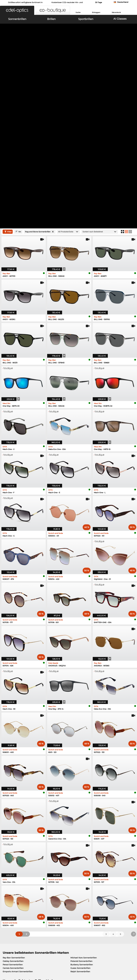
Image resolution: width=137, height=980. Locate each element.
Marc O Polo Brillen (12, 823)
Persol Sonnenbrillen (13, 795)
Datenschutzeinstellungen (15, 906)
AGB (4, 963)
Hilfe (93, 894)
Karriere (5, 902)
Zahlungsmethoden (56, 899)
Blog (93, 906)
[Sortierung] (100, 62)
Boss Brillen (75, 827)
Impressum (26, 963)
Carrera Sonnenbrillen (13, 799)
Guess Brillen (76, 816)
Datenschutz (13, 963)
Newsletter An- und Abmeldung (106, 902)
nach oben (129, 963)
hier (88, 863)
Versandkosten (53, 902)
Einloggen (96, 12)
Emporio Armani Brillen (14, 830)
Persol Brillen (76, 820)
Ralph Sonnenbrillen (80, 802)
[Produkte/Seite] (68, 62)
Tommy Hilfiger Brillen (80, 830)
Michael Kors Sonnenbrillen (84, 788)
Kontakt (5, 909)
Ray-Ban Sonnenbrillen (14, 788)
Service (50, 894)
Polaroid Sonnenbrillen (81, 792)
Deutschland (123, 2)
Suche (78, 12)
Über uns (7, 894)
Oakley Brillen (9, 820)
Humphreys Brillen (12, 827)
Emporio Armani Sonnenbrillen (18, 802)
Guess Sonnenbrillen (80, 799)
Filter (8, 62)
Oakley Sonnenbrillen (13, 792)
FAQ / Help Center (99, 899)
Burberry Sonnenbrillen (82, 795)
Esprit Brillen (75, 823)
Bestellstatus (97, 909)
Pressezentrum (9, 899)
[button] (17, 10)
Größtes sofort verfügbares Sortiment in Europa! (25, 3)
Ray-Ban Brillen (10, 816)
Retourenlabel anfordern (58, 906)
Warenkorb (116, 12)
